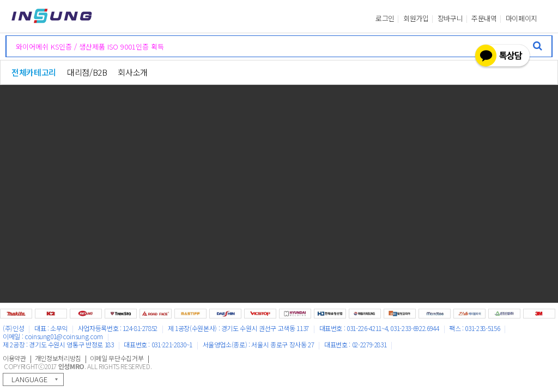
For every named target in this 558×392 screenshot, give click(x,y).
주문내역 (484, 19)
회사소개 (133, 72)
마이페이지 (521, 19)
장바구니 (450, 19)
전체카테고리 (34, 72)
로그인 (385, 19)
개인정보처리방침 (58, 358)
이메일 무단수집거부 (117, 358)
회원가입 (416, 19)
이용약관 (14, 358)
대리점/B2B (87, 72)
